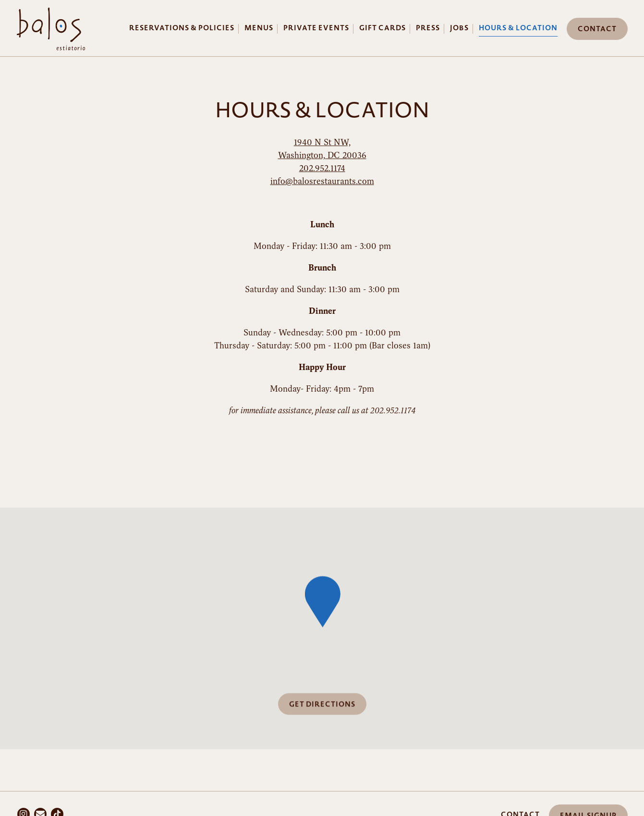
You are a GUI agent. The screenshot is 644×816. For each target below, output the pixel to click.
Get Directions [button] (322, 705)
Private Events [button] (316, 28)
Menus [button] (259, 28)
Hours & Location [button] (518, 28)
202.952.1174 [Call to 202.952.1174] (322, 168)
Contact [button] (597, 29)
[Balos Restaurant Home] (51, 28)
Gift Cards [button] (383, 28)
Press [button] (428, 28)
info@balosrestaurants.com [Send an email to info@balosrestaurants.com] (322, 181)
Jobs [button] (459, 28)
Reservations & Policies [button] (182, 28)
